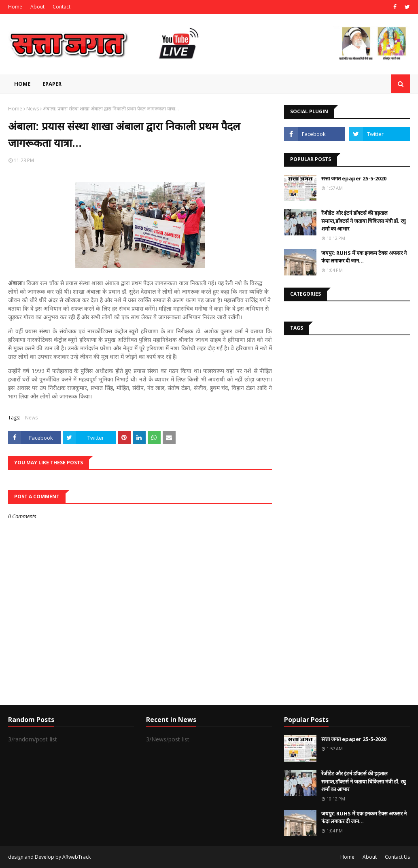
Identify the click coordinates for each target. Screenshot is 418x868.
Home (15, 7)
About (37, 7)
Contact (62, 7)
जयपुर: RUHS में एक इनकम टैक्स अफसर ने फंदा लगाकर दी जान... (364, 257)
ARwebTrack (76, 857)
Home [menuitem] (22, 84)
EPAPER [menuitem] (52, 84)
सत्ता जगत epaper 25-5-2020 (354, 178)
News (33, 109)
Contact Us (397, 857)
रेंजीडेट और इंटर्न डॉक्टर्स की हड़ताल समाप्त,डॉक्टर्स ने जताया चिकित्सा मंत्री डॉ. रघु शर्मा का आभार (364, 221)
